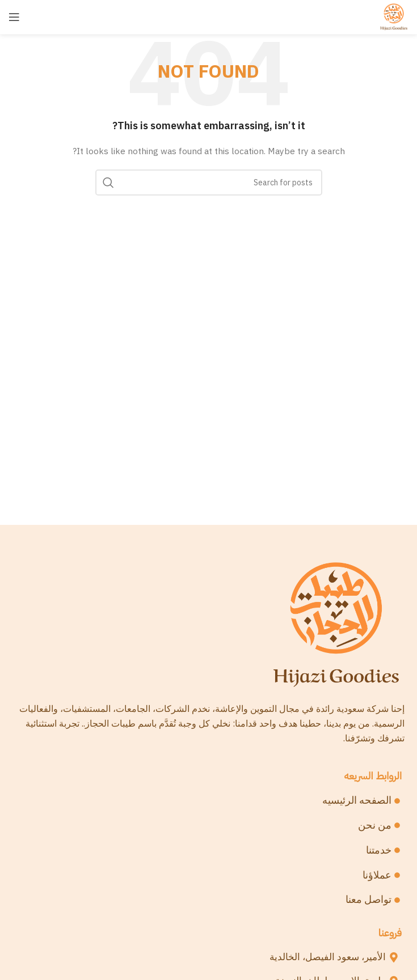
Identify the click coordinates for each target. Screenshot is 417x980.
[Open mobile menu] (14, 17)
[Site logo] (394, 16)
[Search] (209, 183)
